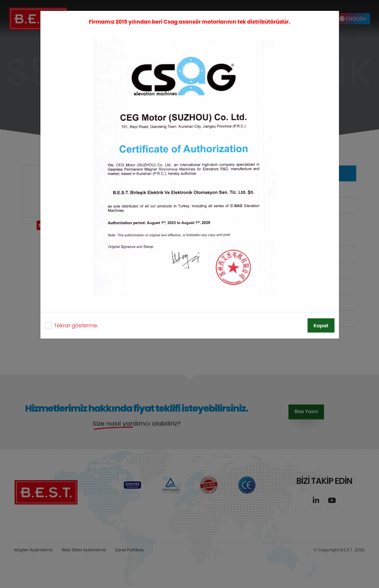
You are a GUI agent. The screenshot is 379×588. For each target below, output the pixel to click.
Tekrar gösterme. (76, 325)
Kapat (321, 326)
